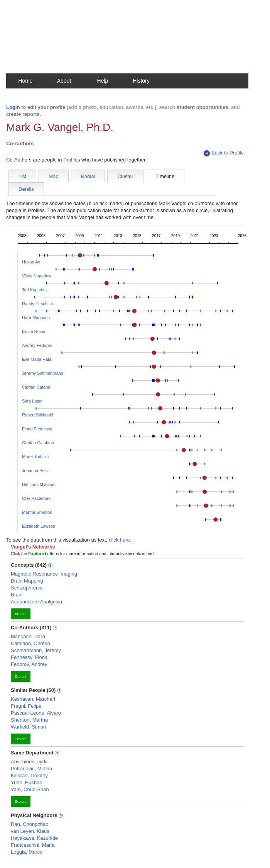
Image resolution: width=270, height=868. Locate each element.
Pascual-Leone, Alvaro (36, 713)
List (22, 176)
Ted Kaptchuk (35, 290)
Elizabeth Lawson (39, 526)
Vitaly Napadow (37, 276)
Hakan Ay (31, 262)
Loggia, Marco (27, 852)
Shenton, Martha (29, 720)
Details (26, 189)
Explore (21, 614)
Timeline (165, 176)
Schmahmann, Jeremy (36, 650)
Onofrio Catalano (38, 443)
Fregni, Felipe (26, 706)
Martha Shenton (37, 512)
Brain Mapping (27, 581)
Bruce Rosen (34, 331)
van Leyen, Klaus (30, 831)
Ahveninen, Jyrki (29, 762)
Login (13, 107)
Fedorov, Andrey (29, 664)
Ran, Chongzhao (30, 824)
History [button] (141, 81)
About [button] (64, 81)
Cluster (125, 176)
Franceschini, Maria (33, 845)
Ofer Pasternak (36, 498)
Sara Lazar (32, 401)
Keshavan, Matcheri (33, 699)
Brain (17, 595)
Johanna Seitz (35, 471)
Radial (88, 176)
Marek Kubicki (35, 457)
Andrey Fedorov (37, 345)
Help (103, 81)
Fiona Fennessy (37, 429)
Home (25, 81)
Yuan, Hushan (27, 782)
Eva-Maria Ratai (37, 359)
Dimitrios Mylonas (39, 484)
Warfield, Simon (28, 727)
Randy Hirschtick (38, 304)
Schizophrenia (27, 588)
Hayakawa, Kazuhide (34, 838)
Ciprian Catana (36, 387)
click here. (120, 540)
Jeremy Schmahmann (43, 373)
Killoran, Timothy (29, 775)
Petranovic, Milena (31, 769)
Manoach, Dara (28, 636)
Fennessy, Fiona (29, 657)
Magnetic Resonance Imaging (44, 574)
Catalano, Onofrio (30, 643)
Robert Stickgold (38, 415)
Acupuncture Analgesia (36, 602)
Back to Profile (224, 153)
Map (53, 176)
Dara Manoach (36, 318)
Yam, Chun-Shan (30, 789)
